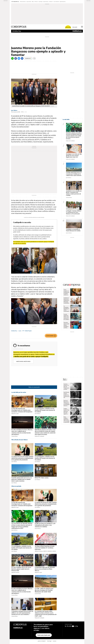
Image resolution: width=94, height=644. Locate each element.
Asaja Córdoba (29, 2)
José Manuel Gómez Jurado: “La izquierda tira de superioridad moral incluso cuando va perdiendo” (67, 395)
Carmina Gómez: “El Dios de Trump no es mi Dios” (66, 387)
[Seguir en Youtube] (73, 626)
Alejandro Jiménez (39, 551)
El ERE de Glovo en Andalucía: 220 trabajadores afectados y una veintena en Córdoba (45, 525)
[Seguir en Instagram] (71, 626)
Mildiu (33, 2)
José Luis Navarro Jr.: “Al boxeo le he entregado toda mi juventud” (67, 403)
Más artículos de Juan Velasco (20, 440)
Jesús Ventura (14, 530)
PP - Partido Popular (27, 331)
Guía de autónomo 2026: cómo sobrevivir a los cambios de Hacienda (66, 317)
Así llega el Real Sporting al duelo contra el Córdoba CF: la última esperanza (45, 548)
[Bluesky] (19, 58)
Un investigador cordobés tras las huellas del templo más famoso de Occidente (45, 410)
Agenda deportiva (63, 2)
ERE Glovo (36, 2)
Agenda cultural (46, 2)
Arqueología (41, 2)
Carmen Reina (14, 436)
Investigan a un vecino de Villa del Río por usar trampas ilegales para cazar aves (74, 156)
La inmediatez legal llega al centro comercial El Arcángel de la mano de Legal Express (66, 309)
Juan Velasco (14, 110)
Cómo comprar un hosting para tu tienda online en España (66, 292)
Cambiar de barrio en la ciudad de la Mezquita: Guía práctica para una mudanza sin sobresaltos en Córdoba (67, 301)
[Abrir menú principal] (82, 27)
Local (20, 331)
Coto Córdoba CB (56, 2)
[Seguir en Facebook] (67, 626)
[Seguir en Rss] (77, 626)
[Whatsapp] (12, 58)
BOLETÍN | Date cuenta (42, 478)
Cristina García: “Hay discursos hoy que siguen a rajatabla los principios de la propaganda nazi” (66, 411)
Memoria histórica (23, 2)
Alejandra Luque (15, 414)
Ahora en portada (16, 486)
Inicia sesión (75, 27)
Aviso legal (49, 641)
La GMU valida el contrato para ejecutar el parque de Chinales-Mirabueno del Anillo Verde (44, 590)
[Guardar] (34, 58)
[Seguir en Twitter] (65, 626)
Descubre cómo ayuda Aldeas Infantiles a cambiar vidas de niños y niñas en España (67, 325)
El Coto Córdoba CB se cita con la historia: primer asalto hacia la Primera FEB (21, 569)
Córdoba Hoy (17, 31)
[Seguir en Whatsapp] (75, 626)
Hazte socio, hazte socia (23, 361)
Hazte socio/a (68, 27)
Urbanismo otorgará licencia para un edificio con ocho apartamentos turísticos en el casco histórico (22, 613)
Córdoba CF (51, 2)
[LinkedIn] (22, 58)
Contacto (54, 641)
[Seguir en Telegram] (69, 626)
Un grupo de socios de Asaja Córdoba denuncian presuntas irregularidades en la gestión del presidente (22, 458)
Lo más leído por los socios (19, 392)
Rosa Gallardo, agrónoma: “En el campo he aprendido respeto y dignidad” (67, 420)
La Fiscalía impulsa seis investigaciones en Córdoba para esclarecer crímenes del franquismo (22, 410)
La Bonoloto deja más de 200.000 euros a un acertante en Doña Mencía (45, 569)
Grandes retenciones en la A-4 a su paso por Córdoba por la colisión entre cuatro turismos (22, 479)
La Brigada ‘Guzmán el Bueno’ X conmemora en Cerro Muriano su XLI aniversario (74, 212)
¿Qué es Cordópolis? (42, 641)
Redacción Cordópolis (39, 436)
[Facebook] (16, 58)
